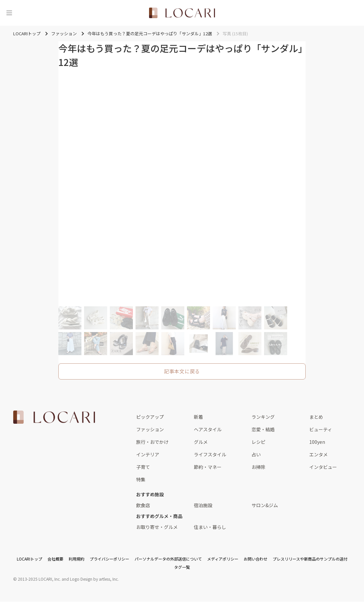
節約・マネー (208, 467)
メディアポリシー (223, 559)
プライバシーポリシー (109, 559)
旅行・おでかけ (152, 442)
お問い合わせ (256, 559)
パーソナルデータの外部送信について (168, 559)
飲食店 (143, 505)
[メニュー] (9, 13)
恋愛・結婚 (263, 429)
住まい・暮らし (210, 527)
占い (256, 454)
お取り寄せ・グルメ (157, 527)
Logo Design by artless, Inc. (94, 579)
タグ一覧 (182, 567)
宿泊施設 (203, 505)
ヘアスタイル (208, 429)
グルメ (201, 442)
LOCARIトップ (30, 559)
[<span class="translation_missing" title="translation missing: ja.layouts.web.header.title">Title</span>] (182, 13)
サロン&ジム (265, 505)
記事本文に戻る (182, 371)
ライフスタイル (210, 454)
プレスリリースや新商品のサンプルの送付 (310, 559)
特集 (141, 479)
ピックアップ (150, 417)
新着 (198, 417)
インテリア (148, 454)
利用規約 (76, 559)
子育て (143, 467)
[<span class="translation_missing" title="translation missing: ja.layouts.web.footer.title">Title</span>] (54, 417)
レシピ (258, 442)
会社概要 (55, 559)
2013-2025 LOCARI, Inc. (39, 579)
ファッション (150, 429)
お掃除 (258, 467)
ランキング (263, 417)
